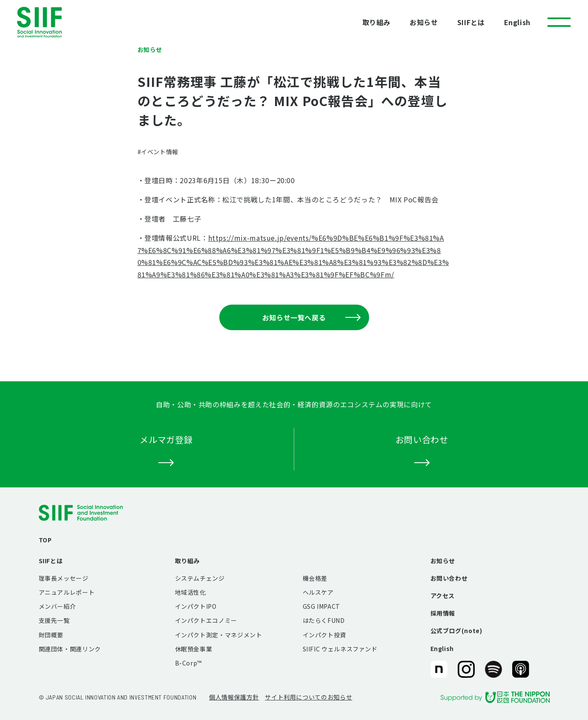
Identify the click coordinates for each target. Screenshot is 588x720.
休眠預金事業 (194, 649)
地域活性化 (191, 592)
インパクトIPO (196, 606)
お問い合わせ (449, 578)
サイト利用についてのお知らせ (308, 697)
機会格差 (315, 578)
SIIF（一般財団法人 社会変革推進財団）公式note (438, 670)
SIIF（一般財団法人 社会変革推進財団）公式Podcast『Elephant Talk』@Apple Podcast (521, 670)
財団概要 (51, 635)
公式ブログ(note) (456, 631)
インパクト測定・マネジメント (219, 635)
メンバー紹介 (57, 606)
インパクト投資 (324, 635)
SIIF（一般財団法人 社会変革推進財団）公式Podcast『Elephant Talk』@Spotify (493, 670)
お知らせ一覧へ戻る (311, 317)
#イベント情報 (158, 152)
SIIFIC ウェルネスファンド (340, 649)
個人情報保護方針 (234, 697)
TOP (45, 540)
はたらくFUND (324, 620)
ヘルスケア (318, 592)
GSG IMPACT (321, 606)
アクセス (443, 596)
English (517, 22)
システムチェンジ (200, 578)
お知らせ (424, 22)
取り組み (377, 22)
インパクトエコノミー (206, 620)
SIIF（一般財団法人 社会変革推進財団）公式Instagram (466, 670)
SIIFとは (471, 22)
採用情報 (443, 613)
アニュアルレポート (67, 592)
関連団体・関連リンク (70, 649)
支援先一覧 (54, 620)
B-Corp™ (188, 663)
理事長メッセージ (64, 578)
